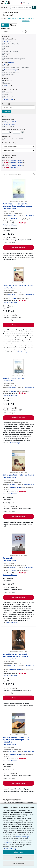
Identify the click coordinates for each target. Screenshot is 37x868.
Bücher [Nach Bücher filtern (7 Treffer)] (6, 41)
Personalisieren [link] (19, 863)
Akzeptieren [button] (18, 852)
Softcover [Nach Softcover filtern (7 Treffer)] (7, 86)
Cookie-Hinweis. (8, 843)
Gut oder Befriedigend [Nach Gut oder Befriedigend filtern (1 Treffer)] (11, 70)
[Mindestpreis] (6, 132)
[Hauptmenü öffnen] (4, 7)
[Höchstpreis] (17, 132)
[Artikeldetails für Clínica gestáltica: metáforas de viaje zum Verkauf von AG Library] (18, 274)
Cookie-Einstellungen (23, 837)
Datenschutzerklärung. (9, 849)
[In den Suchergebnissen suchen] (18, 174)
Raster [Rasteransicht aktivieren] (13, 25)
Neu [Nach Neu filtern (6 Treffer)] (5, 65)
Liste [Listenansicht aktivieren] (5, 25)
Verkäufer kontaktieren (10, 225)
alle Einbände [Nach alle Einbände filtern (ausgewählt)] (8, 81)
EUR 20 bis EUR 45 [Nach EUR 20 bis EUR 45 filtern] (9, 124)
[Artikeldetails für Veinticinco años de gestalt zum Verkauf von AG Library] (18, 367)
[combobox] (21, 7)
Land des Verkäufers (9, 150)
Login (28, 3)
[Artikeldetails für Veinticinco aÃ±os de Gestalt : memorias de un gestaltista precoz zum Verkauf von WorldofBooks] (18, 190)
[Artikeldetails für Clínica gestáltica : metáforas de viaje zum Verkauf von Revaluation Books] (18, 461)
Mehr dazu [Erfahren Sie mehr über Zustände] (11, 62)
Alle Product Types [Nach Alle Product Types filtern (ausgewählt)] (9, 39)
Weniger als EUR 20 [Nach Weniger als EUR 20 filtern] (10, 122)
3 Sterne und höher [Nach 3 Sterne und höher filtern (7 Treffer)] (15, 163)
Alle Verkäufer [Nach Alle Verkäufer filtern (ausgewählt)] (9, 158)
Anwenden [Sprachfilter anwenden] (7, 111)
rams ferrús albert (15, 18)
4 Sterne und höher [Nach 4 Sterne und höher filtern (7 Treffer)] (15, 165)
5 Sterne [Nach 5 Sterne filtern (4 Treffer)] (11, 167)
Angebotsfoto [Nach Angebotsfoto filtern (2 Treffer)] (8, 99)
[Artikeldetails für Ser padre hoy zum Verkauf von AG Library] (18, 544)
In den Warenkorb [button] (18, 247)
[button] (34, 174)
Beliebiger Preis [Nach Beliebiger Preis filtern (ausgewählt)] (8, 119)
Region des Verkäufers (10, 146)
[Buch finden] (34, 7)
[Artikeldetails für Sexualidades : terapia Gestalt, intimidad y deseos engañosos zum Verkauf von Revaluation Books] (18, 640)
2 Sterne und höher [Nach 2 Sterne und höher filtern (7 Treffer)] (15, 160)
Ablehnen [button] (19, 858)
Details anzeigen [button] (23, 352)
